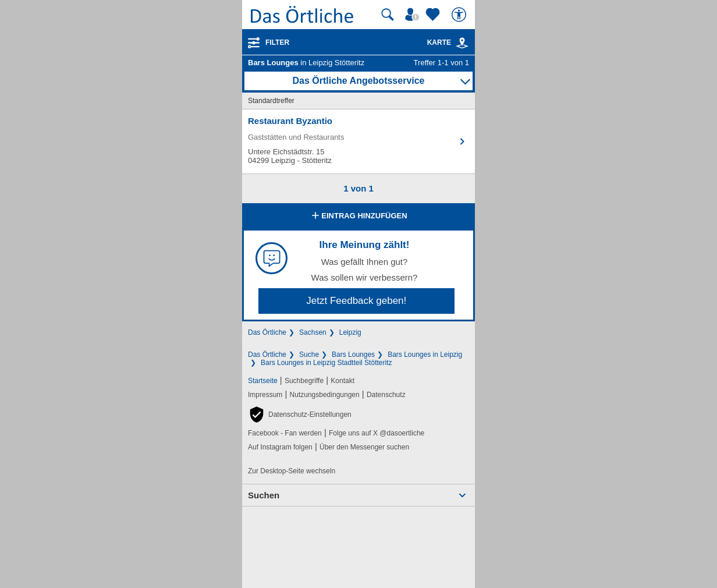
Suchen (264, 495)
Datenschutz (386, 395)
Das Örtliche (267, 332)
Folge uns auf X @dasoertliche (377, 433)
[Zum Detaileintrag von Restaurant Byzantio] (358, 141)
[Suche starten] (388, 15)
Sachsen (313, 332)
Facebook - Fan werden (285, 433)
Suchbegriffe (304, 381)
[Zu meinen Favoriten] (434, 15)
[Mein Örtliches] (414, 15)
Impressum (265, 395)
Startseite (263, 381)
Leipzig (350, 332)
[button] (300, 415)
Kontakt (342, 381)
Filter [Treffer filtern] (277, 42)
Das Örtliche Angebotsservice (358, 81)
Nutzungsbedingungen (325, 395)
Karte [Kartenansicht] (448, 42)
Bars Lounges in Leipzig (425, 355)
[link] (462, 43)
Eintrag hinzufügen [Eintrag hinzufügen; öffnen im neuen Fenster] (358, 217)
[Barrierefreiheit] (460, 15)
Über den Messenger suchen (364, 447)
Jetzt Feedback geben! (356, 301)
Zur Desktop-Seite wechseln (292, 471)
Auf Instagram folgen (280, 447)
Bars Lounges (353, 355)
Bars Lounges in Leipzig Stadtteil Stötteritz (326, 363)
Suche (309, 355)
